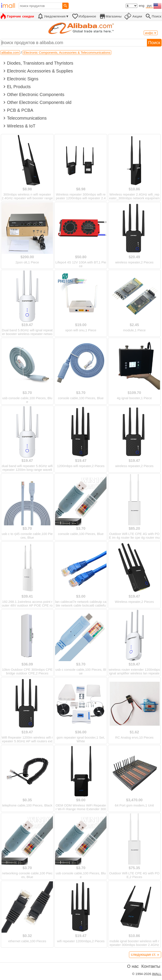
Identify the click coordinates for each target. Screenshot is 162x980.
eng (142, 6)
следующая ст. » (145, 955)
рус (149, 6)
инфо (151, 33)
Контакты (151, 966)
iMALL (157, 974)
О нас (133, 966)
